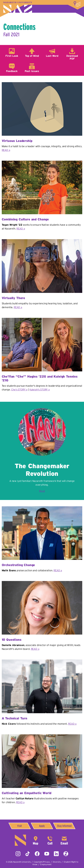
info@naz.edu (64, 840)
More (77, 4)
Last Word (52, 56)
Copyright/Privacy (42, 862)
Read (42, 491)
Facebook (37, 854)
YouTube (47, 854)
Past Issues (32, 71)
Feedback (12, 71)
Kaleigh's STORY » (40, 390)
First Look (12, 56)
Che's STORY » (19, 390)
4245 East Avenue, (36, 840)
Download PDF (72, 57)
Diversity (57, 862)
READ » (6, 150)
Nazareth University (18, 7)
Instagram (18, 854)
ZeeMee (66, 854)
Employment (46, 864)
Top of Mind (32, 56)
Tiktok (28, 854)
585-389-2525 (50, 840)
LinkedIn (56, 854)
